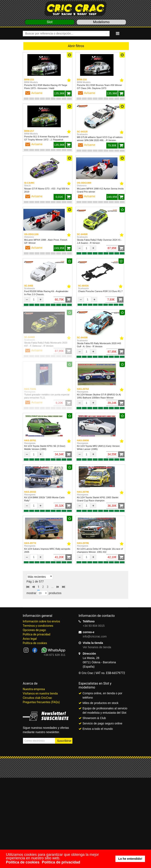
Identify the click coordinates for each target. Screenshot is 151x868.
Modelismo (101, 22)
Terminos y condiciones (38, 626)
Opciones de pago (34, 630)
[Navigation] (118, 33)
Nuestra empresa (34, 689)
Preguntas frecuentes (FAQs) (41, 702)
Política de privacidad (37, 634)
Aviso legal (30, 639)
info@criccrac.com (95, 636)
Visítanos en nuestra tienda (40, 693)
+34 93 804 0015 (94, 626)
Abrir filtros (76, 46)
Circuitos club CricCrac (37, 698)
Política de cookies (35, 643)
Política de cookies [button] (23, 862)
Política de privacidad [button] (61, 862)
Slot (50, 22)
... (52, 587)
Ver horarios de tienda (97, 647)
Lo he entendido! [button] (130, 859)
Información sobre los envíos (41, 621)
